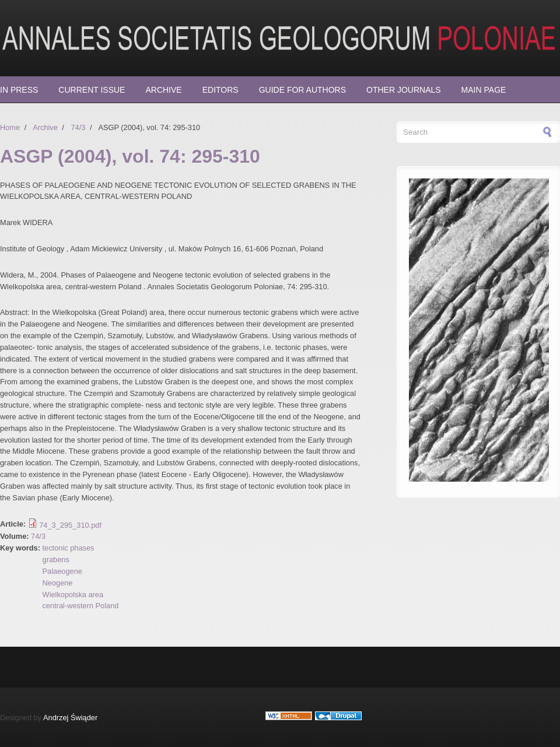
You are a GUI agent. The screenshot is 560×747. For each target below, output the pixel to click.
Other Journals (404, 90)
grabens (56, 560)
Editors (220, 90)
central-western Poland (81, 606)
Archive (163, 90)
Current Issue (92, 90)
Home (10, 127)
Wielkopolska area (73, 595)
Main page (484, 90)
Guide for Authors (302, 90)
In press (19, 90)
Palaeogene (62, 571)
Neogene (58, 583)
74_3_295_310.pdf (70, 525)
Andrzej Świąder (70, 718)
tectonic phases (69, 548)
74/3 (78, 127)
